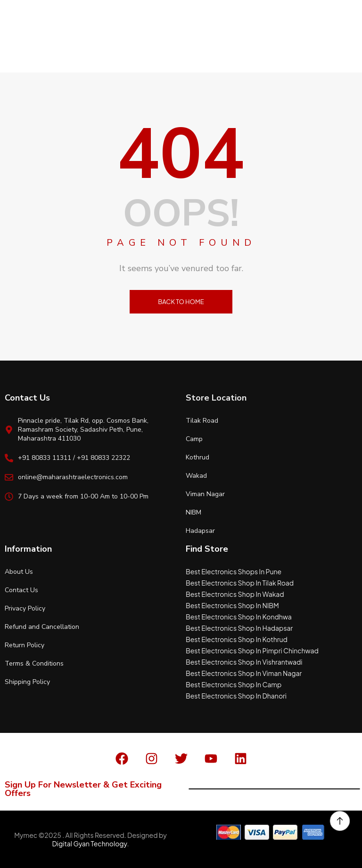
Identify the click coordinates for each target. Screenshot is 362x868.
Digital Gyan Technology (89, 844)
